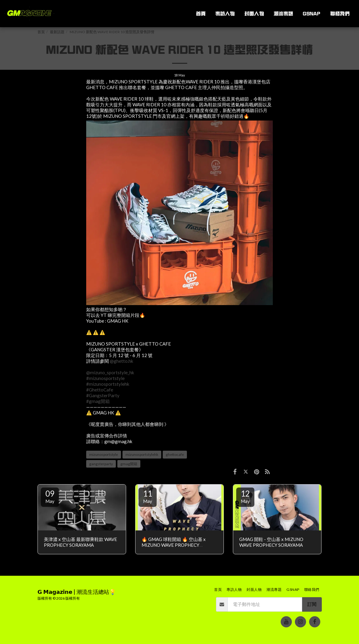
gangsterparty (101, 464)
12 (245, 496)
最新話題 (57, 32)
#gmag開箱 (98, 401)
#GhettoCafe (100, 390)
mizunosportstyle (104, 454)
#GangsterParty (103, 395)
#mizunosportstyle (105, 378)
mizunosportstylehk (142, 454)
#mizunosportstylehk (108, 384)
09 (50, 496)
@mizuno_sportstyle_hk (110, 372)
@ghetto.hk (122, 361)
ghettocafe (175, 454)
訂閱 (312, 604)
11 (148, 496)
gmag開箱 (129, 464)
